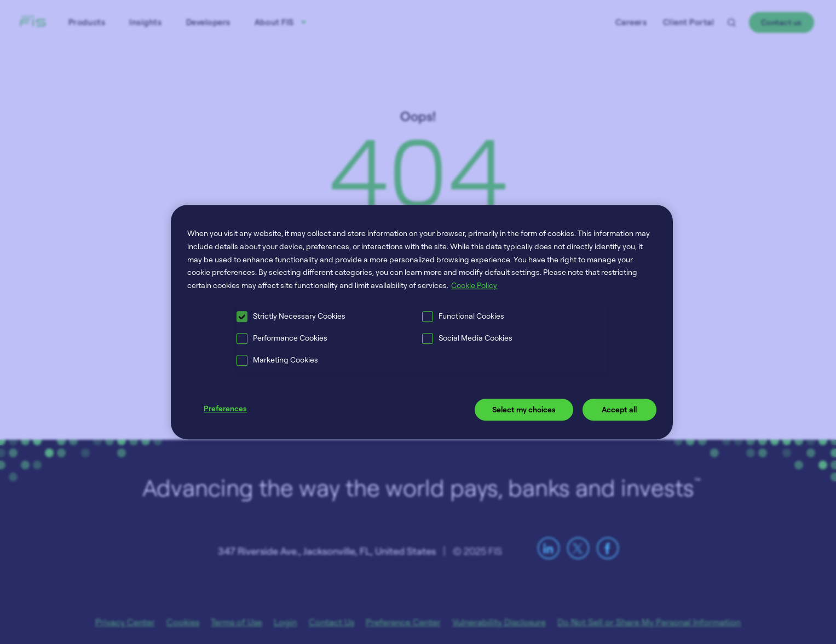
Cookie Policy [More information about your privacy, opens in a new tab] (474, 285)
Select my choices (524, 409)
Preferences (225, 408)
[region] (422, 322)
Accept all (619, 409)
